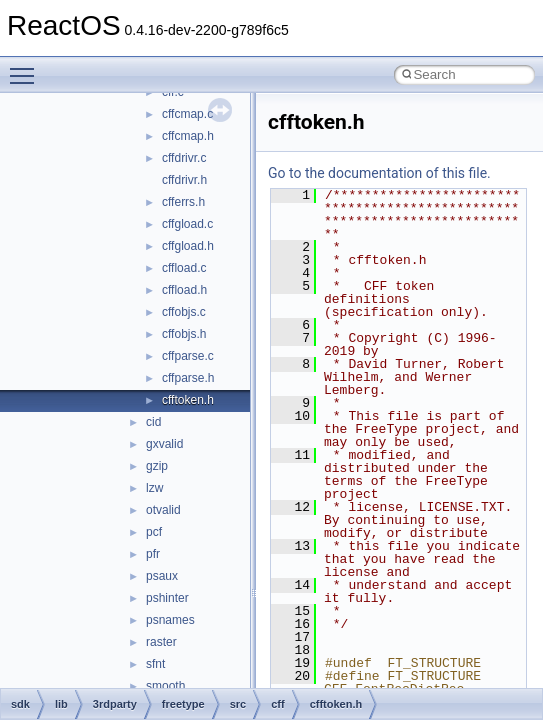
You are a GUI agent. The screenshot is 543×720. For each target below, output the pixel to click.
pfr (153, 554)
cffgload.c (187, 224)
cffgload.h (188, 246)
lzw (154, 488)
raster (161, 642)
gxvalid (164, 444)
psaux (162, 576)
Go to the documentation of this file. (379, 173)
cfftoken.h (188, 400)
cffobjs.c (184, 312)
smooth (165, 686)
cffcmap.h (188, 136)
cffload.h (184, 290)
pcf (154, 532)
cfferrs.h (183, 202)
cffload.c (184, 268)
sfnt (155, 664)
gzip (157, 466)
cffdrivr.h (184, 180)
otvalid (163, 510)
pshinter (167, 598)
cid (153, 422)
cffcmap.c (187, 114)
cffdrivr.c (184, 158)
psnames (170, 620)
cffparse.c (188, 356)
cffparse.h (188, 378)
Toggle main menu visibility (27, 67)
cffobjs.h (184, 334)
